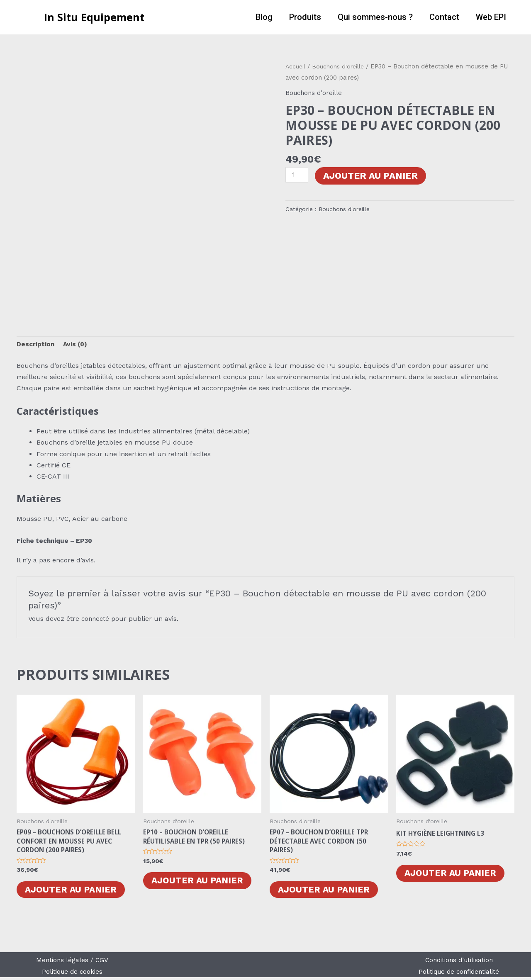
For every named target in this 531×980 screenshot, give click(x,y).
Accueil (296, 66)
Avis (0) (77, 345)
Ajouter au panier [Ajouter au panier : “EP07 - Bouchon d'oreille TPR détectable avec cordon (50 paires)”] (325, 892)
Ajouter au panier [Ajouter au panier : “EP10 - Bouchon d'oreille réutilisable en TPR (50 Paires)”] (199, 883)
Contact (444, 17)
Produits (305, 17)
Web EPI (491, 17)
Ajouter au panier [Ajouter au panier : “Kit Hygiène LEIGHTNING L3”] (452, 874)
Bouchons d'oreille (340, 66)
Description (36, 345)
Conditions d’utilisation (459, 963)
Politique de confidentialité (459, 974)
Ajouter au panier (372, 176)
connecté (96, 619)
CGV (102, 963)
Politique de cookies (72, 974)
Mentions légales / (66, 963)
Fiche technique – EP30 (57, 541)
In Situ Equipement (94, 17)
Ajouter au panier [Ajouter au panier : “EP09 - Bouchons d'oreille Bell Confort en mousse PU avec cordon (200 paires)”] (72, 892)
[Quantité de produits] (297, 175)
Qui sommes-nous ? (375, 17)
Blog (264, 17)
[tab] (36, 345)
